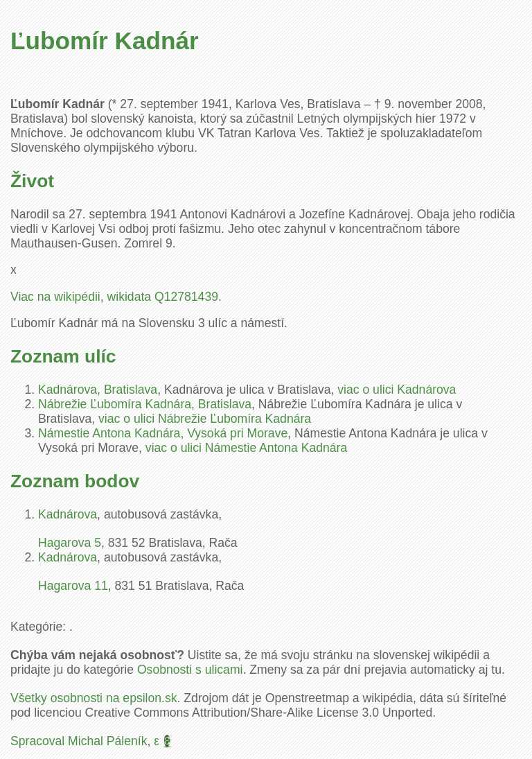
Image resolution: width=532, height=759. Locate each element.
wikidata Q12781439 (163, 297)
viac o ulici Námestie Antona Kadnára (246, 448)
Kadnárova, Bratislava (98, 390)
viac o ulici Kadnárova (397, 390)
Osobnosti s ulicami (190, 670)
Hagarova (70, 543)
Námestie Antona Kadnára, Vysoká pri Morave (163, 433)
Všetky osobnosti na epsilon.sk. (95, 698)
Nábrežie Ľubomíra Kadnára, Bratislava (145, 404)
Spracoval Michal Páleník (79, 741)
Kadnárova (68, 514)
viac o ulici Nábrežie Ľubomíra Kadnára (205, 419)
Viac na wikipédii (55, 297)
